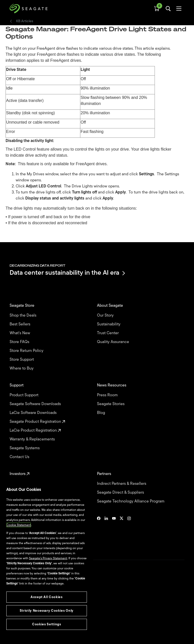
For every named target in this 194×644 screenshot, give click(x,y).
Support (17, 385)
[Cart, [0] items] (157, 9)
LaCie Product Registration (35, 430)
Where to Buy (22, 368)
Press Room (108, 395)
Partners (105, 474)
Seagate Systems (25, 448)
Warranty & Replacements (33, 439)
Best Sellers (20, 324)
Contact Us (20, 457)
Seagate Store (22, 306)
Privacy (14, 615)
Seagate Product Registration (37, 422)
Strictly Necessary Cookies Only (47, 611)
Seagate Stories (111, 404)
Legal (13, 606)
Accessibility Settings (24, 636)
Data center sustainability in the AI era (67, 273)
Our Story (106, 315)
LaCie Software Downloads (34, 413)
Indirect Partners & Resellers (122, 484)
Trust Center (108, 333)
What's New (20, 333)
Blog (102, 413)
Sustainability (109, 324)
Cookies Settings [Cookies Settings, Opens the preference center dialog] (47, 624)
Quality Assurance (114, 342)
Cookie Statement (19, 525)
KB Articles (25, 21)
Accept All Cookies (47, 597)
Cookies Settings (21, 632)
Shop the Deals (24, 315)
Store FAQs (20, 342)
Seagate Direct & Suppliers (121, 493)
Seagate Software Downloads (36, 404)
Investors (20, 474)
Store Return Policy (27, 351)
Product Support (25, 395)
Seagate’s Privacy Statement (48, 558)
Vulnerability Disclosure (25, 624)
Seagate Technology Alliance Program (131, 501)
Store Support (22, 360)
